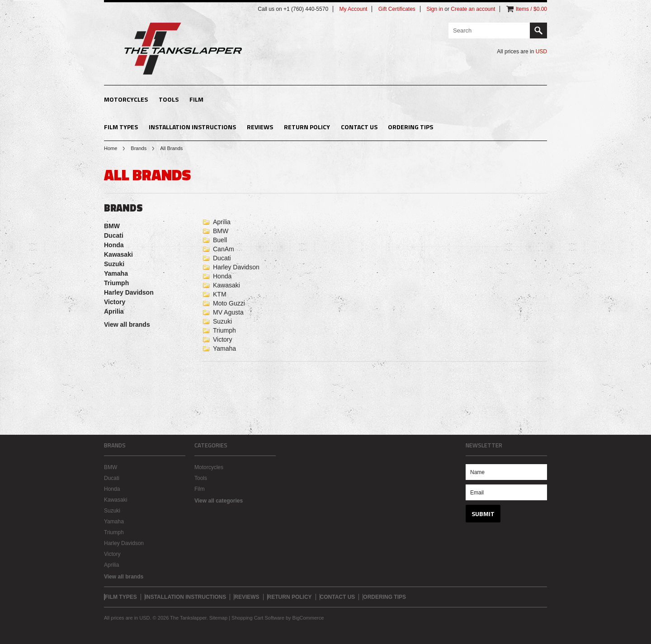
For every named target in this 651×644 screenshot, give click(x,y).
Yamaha (116, 273)
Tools (169, 99)
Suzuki (114, 264)
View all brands (127, 324)
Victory (115, 302)
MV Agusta (228, 312)
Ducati (114, 235)
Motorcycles (126, 99)
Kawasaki (118, 254)
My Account (353, 9)
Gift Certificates (397, 9)
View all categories (219, 501)
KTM (220, 294)
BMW (112, 226)
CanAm (224, 249)
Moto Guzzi (229, 303)
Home (111, 148)
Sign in (435, 9)
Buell (220, 240)
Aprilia (114, 311)
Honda (114, 245)
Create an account (473, 9)
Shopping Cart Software (258, 618)
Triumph (116, 283)
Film (196, 99)
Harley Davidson (129, 292)
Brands (139, 148)
